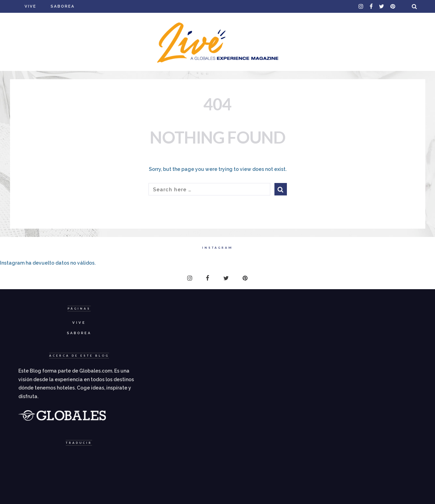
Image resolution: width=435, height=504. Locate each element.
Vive (30, 6)
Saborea (63, 6)
